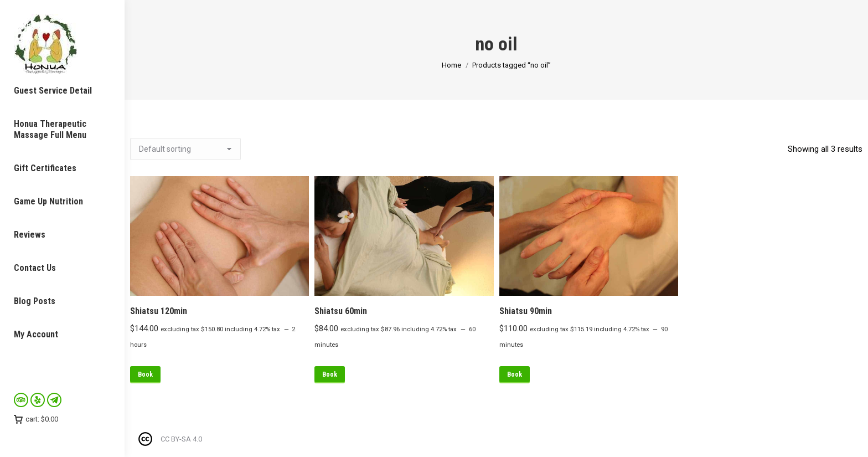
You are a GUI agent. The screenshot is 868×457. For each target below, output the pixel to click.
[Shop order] (185, 149)
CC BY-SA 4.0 (181, 439)
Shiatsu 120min (159, 311)
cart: (36, 419)
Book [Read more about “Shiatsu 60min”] (330, 374)
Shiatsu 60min (341, 311)
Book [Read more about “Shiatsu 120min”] (145, 374)
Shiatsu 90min (526, 311)
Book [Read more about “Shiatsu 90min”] (515, 374)
